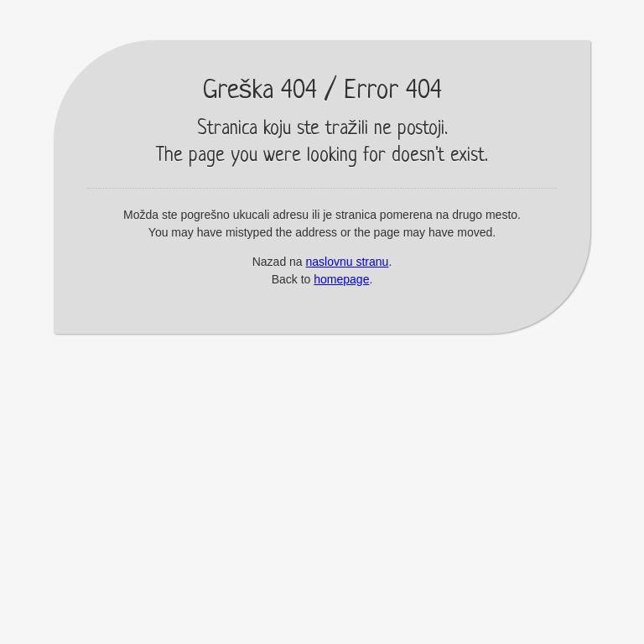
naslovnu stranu (348, 262)
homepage (341, 279)
